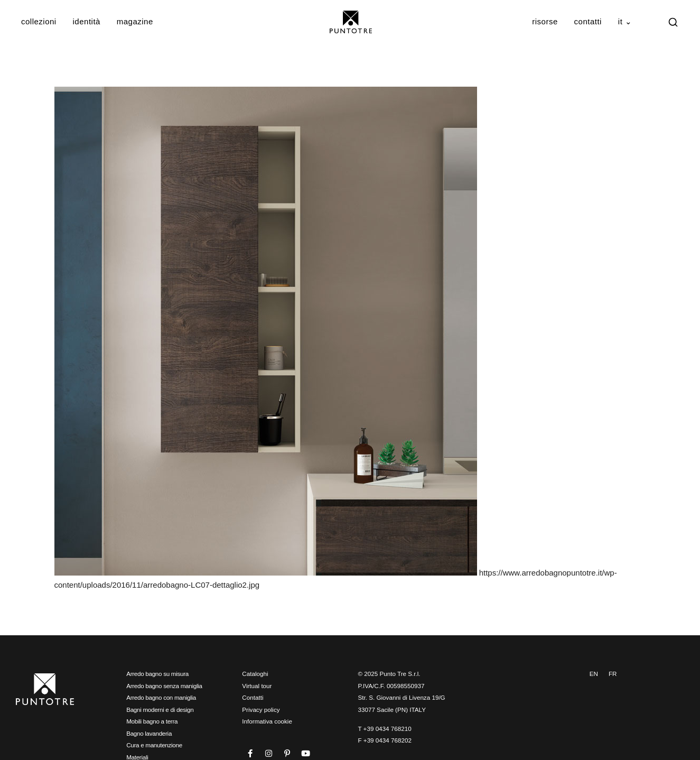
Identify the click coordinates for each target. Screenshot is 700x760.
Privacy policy (261, 710)
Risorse (545, 21)
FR (613, 674)
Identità (87, 21)
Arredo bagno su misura (157, 674)
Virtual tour (257, 686)
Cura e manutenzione (154, 745)
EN (594, 674)
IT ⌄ (625, 21)
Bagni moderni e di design (160, 710)
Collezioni (39, 21)
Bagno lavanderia (149, 733)
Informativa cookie (267, 721)
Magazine (135, 21)
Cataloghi (255, 674)
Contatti (588, 21)
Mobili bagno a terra (152, 721)
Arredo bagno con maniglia (161, 697)
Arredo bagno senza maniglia (164, 686)
